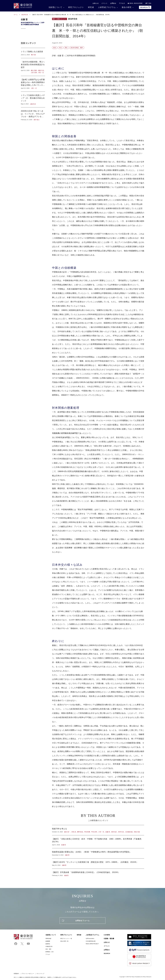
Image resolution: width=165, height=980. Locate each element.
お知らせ (96, 3)
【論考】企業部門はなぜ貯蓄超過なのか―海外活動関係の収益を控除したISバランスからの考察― (33, 84)
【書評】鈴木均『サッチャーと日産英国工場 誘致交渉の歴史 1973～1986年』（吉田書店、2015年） (98, 864)
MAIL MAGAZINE (135, 3)
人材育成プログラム (107, 7)
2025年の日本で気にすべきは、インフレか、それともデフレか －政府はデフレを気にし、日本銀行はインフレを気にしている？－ (33, 114)
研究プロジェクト (76, 7)
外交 (60, 48)
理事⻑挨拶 (48, 939)
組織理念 (48, 944)
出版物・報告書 (109, 939)
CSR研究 (107, 935)
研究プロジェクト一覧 (66, 939)
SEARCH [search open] (145, 7)
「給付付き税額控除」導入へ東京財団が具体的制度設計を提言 (33, 67)
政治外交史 (25, 15)
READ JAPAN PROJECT (92, 944)
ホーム (16, 15)
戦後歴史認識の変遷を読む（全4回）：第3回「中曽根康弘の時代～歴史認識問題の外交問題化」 (98, 853)
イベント (104, 3)
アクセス (122, 3)
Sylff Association (90, 939)
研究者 (91, 7)
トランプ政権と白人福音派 (33, 53)
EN (150, 3)
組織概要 (48, 941)
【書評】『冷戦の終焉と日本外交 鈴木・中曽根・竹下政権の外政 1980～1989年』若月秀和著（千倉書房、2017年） (98, 842)
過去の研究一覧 (64, 941)
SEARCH (107, 953)
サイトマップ (40, 974)
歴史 (66, 48)
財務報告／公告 (50, 952)
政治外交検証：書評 (77, 48)
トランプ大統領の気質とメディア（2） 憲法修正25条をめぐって (33, 99)
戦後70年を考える (98, 830)
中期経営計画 (49, 946)
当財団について (55, 7)
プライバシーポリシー (28, 974)
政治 (55, 48)
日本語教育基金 (90, 941)
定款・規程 (48, 949)
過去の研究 (127, 7)
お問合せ (113, 3)
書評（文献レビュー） (60, 19)
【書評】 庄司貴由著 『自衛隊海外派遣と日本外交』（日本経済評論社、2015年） (98, 873)
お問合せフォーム (82, 921)
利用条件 (16, 974)
